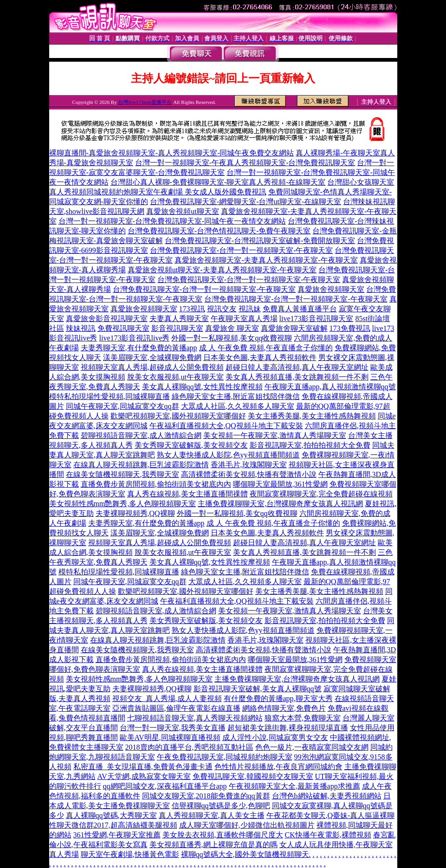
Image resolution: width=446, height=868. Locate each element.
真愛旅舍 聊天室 (232, 328)
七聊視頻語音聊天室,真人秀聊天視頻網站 (195, 718)
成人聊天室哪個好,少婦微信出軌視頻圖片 (247, 825)
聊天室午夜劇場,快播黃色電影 (130, 854)
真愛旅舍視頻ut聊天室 (182, 211)
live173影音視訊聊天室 (317, 318)
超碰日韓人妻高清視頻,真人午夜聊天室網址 (297, 367)
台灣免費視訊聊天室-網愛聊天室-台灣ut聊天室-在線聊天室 (246, 202)
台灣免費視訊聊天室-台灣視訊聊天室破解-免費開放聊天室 (260, 241)
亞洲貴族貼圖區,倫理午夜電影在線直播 (176, 708)
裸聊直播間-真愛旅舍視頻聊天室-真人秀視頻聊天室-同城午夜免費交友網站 (172, 153)
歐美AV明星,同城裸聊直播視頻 (170, 737)
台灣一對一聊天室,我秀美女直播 (173, 728)
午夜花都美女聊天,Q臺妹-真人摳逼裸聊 (331, 815)
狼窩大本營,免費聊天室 (303, 718)
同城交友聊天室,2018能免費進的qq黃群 (206, 796)
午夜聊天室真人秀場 (244, 318)
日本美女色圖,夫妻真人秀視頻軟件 (260, 357)
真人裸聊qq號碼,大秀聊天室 (111, 815)
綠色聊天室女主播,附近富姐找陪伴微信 (236, 396)
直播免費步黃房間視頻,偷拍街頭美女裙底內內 (156, 484)
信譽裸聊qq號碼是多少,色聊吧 (221, 806)
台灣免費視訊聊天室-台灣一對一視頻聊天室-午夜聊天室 (242, 250)
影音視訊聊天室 (177, 328)
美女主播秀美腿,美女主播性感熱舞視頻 (312, 416)
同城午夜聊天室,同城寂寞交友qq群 (123, 406)
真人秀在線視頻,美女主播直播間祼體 (187, 494)
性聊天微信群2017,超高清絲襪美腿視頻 (113, 825)
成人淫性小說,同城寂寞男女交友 (275, 737)
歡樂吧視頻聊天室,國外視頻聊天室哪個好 (178, 416)
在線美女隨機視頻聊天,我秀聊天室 (123, 474)
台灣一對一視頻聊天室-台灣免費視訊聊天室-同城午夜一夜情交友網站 (172, 221)
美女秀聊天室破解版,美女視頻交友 (191, 445)
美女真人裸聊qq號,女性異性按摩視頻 (202, 387)
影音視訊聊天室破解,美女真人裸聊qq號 (258, 689)
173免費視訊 (350, 328)
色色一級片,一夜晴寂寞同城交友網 (312, 747)
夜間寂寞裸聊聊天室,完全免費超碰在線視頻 (321, 494)
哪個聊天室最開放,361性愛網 (280, 484)
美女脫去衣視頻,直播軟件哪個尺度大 (223, 835)
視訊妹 (250, 309)
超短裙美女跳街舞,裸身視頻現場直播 (288, 728)
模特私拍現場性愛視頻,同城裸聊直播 (110, 396)
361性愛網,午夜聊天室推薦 (117, 835)
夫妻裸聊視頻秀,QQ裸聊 (135, 513)
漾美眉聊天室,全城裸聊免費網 (152, 357)
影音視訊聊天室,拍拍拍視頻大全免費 (310, 445)
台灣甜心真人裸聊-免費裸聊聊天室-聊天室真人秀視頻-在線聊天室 (218, 182)
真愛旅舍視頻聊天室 (331, 289)
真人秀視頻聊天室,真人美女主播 (212, 815)
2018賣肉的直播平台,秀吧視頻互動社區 (189, 747)
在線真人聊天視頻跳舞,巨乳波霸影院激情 (141, 465)
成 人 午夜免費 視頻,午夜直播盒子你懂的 (266, 348)
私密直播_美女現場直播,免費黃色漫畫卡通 (143, 767)
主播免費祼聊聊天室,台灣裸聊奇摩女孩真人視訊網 (280, 504)
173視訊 (192, 309)
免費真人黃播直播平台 (300, 309)
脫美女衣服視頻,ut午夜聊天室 (175, 377)
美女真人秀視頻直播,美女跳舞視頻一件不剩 (297, 377)
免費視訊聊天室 (123, 328)
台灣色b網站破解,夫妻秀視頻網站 (327, 796)
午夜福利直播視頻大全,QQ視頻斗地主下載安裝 (226, 426)
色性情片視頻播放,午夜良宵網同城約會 (278, 767)
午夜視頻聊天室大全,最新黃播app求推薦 (294, 786)
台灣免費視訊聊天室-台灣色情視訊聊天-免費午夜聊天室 (219, 231)
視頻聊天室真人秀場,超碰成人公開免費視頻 (152, 367)
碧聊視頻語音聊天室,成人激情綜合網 (141, 435)
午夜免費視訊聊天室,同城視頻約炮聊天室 (225, 757)
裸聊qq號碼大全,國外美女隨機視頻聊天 (245, 854)
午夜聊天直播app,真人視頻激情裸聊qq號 (330, 387)
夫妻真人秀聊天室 (179, 318)
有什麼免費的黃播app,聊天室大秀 (278, 698)
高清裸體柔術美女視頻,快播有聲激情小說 (249, 474)
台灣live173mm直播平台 (145, 102)
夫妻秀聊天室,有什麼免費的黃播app (139, 348)
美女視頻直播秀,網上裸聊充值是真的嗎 (213, 845)
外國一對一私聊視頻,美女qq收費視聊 (232, 338)
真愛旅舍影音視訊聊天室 (107, 318)
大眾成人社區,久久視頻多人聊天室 (238, 406)
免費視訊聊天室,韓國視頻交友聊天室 (253, 776)
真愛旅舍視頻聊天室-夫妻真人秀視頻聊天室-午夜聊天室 (266, 260)
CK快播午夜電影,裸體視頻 (328, 835)
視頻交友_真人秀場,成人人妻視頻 (167, 698)
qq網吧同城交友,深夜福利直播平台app (165, 786)
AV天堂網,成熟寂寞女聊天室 (144, 776)
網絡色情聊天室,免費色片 (284, 708)
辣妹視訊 (81, 328)
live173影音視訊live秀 (135, 338)
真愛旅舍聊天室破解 (294, 328)
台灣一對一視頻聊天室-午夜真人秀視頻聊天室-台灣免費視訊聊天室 (245, 163)
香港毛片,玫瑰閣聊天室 (249, 465)
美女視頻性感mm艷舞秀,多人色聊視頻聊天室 (123, 504)
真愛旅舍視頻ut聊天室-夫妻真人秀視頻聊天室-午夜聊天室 (222, 270)
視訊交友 (222, 309)
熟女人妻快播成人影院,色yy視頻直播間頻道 (228, 455)
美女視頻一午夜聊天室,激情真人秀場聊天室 (275, 435)
